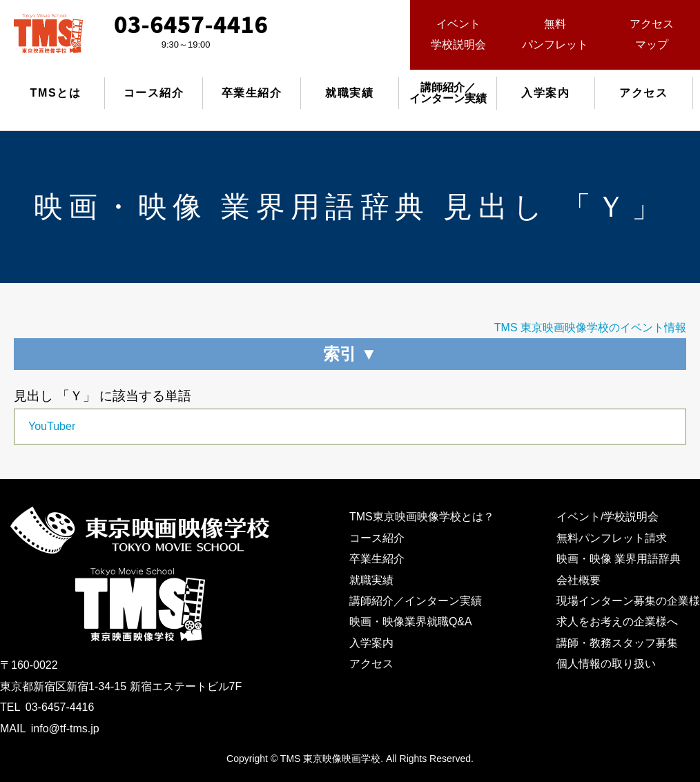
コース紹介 (154, 93)
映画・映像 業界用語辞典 (619, 559)
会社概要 (579, 580)
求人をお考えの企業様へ (617, 622)
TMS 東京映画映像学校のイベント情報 (590, 328)
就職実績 (349, 93)
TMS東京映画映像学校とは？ (422, 517)
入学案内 (545, 93)
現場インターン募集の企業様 (628, 601)
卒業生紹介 (252, 93)
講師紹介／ (448, 93)
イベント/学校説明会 (607, 517)
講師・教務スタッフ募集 (617, 643)
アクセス (643, 93)
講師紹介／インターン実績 (416, 601)
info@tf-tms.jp (65, 729)
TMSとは (56, 93)
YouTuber (52, 426)
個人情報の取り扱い (606, 664)
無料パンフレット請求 (612, 538)
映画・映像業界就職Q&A (411, 622)
